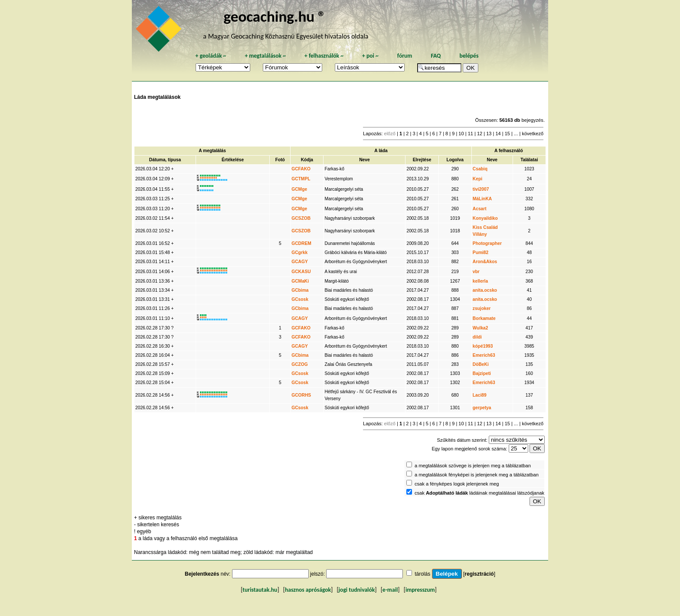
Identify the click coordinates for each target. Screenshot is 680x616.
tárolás (422, 574)
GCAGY (300, 262)
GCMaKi (300, 281)
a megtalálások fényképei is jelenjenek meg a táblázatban (477, 475)
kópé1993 (483, 346)
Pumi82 (481, 253)
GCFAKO (301, 169)
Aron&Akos (485, 262)
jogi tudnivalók (357, 590)
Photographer (487, 243)
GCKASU (301, 272)
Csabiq (480, 169)
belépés (469, 56)
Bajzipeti (482, 373)
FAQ (436, 56)
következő (533, 134)
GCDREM (301, 243)
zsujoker (482, 308)
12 (480, 134)
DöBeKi (481, 364)
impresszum (420, 590)
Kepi (477, 179)
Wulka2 (481, 328)
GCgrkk (299, 253)
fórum (405, 56)
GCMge (299, 189)
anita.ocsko (485, 290)
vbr (476, 272)
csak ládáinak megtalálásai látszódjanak (479, 493)
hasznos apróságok (308, 590)
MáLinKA (482, 199)
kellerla (480, 281)
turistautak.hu (260, 590)
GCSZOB (301, 218)
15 (507, 134)
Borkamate (484, 318)
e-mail (390, 590)
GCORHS (301, 395)
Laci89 (480, 395)
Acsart (480, 209)
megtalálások (265, 56)
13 (489, 134)
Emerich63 (484, 355)
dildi (477, 337)
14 (498, 134)
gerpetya (482, 408)
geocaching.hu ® (275, 16)
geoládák (211, 56)
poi (370, 56)
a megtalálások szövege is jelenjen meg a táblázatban (473, 466)
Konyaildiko (485, 218)
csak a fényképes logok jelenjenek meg (457, 484)
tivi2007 (481, 189)
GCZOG (300, 364)
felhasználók (324, 56)
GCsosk (300, 299)
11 (471, 134)
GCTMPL (301, 179)
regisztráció (479, 574)
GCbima (300, 290)
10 (461, 134)
